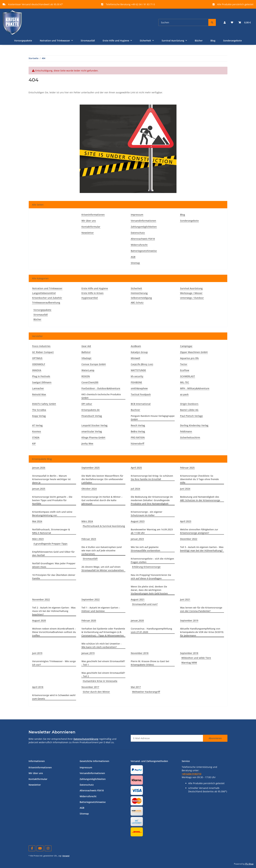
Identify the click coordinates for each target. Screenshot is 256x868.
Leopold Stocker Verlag (94, 425)
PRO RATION (138, 437)
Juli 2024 (135, 489)
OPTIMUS (37, 358)
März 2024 (87, 521)
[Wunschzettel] (232, 22)
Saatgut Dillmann (42, 382)
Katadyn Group (139, 352)
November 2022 (41, 599)
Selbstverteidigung (141, 298)
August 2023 (138, 521)
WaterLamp (88, 370)
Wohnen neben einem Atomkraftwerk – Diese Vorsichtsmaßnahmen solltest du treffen (54, 632)
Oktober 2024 (89, 489)
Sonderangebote (232, 41)
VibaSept (86, 358)
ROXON (86, 376)
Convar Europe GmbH (94, 364)
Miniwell (135, 358)
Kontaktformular (91, 227)
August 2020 (39, 620)
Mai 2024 (37, 521)
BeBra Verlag (138, 431)
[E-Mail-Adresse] (167, 738)
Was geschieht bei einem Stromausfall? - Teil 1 (103, 663)
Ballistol (86, 352)
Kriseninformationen (93, 215)
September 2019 (189, 620)
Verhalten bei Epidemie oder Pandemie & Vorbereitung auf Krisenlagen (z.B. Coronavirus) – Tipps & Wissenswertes (103, 632)
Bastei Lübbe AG (189, 410)
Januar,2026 (39, 468)
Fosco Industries (41, 346)
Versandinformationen (143, 221)
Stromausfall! (90, 559)
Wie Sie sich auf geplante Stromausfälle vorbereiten (145, 549)
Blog (213, 41)
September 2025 (91, 468)
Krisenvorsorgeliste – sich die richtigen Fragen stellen (152, 560)
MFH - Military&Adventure (195, 388)
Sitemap (135, 263)
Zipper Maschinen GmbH (194, 352)
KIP (34, 443)
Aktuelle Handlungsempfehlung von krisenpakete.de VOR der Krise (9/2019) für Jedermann (202, 632)
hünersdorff (137, 443)
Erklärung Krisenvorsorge (146, 567)
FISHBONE (136, 382)
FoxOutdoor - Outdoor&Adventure (101, 388)
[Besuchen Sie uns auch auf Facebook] (32, 848)
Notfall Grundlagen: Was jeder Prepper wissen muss (54, 565)
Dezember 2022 (189, 539)
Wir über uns (89, 221)
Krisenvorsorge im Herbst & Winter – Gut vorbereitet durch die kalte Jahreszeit (102, 500)
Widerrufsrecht (139, 245)
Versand (66, 856)
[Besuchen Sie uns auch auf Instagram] (48, 848)
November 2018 (140, 653)
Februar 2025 (187, 468)
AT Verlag (37, 425)
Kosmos (37, 431)
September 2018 (189, 653)
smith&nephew (139, 388)
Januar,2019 (88, 653)
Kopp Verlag (39, 416)
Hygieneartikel (90, 298)
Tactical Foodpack (141, 394)
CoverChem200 (90, 382)
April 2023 (186, 521)
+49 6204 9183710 (192, 774)
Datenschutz (138, 233)
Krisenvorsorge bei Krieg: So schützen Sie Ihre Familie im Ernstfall (152, 477)
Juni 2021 (185, 599)
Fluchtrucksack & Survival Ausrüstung (104, 526)
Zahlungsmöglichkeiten (144, 227)
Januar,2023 (137, 539)
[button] (225, 22)
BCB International (141, 404)
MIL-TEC (185, 382)
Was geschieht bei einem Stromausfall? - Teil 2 (103, 675)
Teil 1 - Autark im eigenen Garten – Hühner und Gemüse (101, 609)
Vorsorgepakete (42, 310)
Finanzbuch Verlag (92, 416)
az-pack (184, 394)
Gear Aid (86, 346)
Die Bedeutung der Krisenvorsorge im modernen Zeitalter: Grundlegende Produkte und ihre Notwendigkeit (152, 500)
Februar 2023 (89, 539)
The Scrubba (39, 410)
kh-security (137, 376)
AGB (133, 257)
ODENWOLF (39, 364)
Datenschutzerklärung (86, 739)
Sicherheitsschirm (190, 437)
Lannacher (38, 388)
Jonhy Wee (87, 443)
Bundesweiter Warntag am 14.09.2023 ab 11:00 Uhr (152, 531)
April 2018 (38, 687)
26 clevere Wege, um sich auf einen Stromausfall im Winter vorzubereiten (103, 568)
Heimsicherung (139, 293)
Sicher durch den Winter (96, 692)
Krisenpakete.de (91, 410)
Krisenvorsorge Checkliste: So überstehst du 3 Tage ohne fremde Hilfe (199, 479)
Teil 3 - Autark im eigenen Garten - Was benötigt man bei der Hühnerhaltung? (202, 549)
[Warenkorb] (245, 22)
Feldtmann (186, 431)
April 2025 (136, 468)
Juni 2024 (185, 489)
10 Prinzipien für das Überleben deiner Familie (54, 577)
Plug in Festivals (41, 376)
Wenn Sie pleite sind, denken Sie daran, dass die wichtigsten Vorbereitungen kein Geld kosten (149, 590)
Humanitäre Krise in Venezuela (100, 681)
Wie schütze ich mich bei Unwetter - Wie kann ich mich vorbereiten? (101, 645)
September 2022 (91, 599)
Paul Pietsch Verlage (191, 416)
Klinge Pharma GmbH (93, 437)
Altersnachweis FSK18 (143, 239)
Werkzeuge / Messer (191, 293)
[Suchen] (183, 22)
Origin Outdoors (189, 404)
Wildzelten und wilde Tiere (196, 658)
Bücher (37, 319)
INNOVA (37, 370)
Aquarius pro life (189, 358)
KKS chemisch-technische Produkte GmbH (101, 396)
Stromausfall (41, 315)
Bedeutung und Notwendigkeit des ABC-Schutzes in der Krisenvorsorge (200, 499)
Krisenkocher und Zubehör (47, 298)
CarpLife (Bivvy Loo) (142, 364)
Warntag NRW (189, 663)
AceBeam (136, 346)
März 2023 (38, 539)
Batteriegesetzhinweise (144, 251)
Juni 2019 (37, 653)
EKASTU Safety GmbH (44, 404)
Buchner (135, 410)
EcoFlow (185, 370)
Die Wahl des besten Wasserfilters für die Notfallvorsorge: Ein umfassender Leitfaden (102, 479)
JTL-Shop (249, 864)
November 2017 (90, 687)
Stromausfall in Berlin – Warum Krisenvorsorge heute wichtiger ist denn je (51, 479)
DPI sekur (87, 404)
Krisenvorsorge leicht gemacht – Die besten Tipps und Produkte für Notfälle (52, 500)
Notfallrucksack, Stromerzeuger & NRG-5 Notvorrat (51, 531)
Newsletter (88, 233)
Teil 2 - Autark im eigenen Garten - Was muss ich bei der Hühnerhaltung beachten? (54, 611)
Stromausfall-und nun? (145, 604)
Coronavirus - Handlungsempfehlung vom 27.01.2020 (151, 630)
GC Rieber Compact (43, 352)
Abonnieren (215, 738)
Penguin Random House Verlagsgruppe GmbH (153, 418)
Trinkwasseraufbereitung (46, 303)
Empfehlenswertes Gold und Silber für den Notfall (53, 553)
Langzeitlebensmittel (44, 293)
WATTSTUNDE (138, 370)
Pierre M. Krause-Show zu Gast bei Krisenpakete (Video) (150, 663)
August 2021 (138, 599)
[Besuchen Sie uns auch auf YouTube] (40, 848)
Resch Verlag (138, 425)
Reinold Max (39, 394)
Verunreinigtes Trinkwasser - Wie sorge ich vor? (54, 663)
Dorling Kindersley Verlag (194, 425)
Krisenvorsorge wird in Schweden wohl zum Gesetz (54, 697)
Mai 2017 (136, 687)
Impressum (137, 215)
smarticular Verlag (92, 431)
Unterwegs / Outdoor (192, 298)
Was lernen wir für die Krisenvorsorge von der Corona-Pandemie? (201, 609)
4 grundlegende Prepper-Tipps (50, 544)
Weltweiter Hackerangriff (146, 692)
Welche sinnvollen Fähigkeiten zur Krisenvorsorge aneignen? (199, 531)
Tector (184, 364)
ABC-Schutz (137, 303)
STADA (36, 437)
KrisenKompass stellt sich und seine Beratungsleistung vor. (52, 514)
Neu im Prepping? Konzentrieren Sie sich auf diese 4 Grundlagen (151, 577)
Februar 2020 (89, 620)
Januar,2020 (137, 620)
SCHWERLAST (188, 376)
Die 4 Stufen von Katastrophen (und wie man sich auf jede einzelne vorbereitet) (102, 550)
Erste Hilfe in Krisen (92, 293)
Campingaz (186, 346)
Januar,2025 (39, 489)
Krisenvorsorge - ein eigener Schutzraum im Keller (147, 514)
